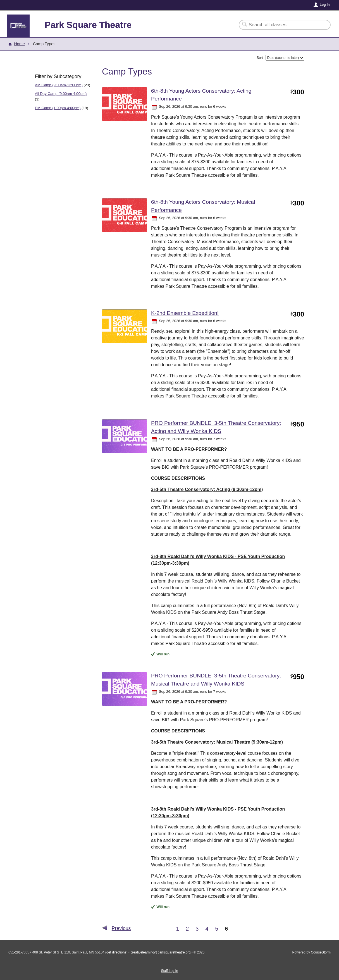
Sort (260, 58)
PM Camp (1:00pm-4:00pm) (58, 108)
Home (19, 44)
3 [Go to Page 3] (197, 929)
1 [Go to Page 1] (177, 929)
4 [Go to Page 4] (207, 929)
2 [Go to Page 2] (187, 929)
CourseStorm (321, 952)
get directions (116, 952)
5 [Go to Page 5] (217, 929)
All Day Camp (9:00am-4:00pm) (61, 94)
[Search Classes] (281, 25)
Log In (325, 5)
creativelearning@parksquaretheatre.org (160, 952)
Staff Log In (169, 971)
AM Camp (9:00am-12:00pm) (59, 85)
